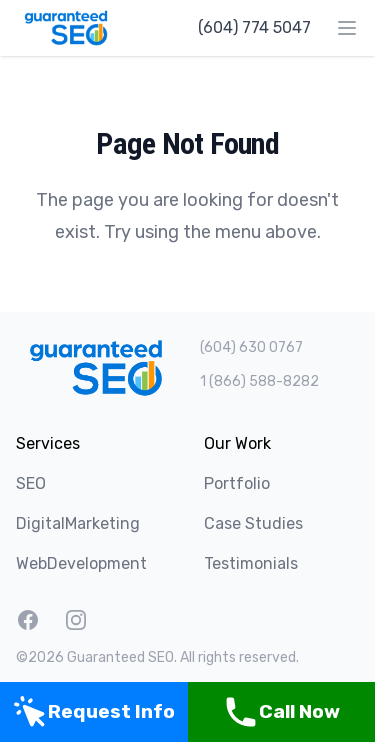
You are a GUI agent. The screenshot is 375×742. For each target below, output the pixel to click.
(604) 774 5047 (254, 27)
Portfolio (237, 483)
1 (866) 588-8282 (259, 381)
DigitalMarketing (78, 523)
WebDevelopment (81, 563)
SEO (31, 483)
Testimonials (251, 563)
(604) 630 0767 (251, 347)
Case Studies (253, 523)
